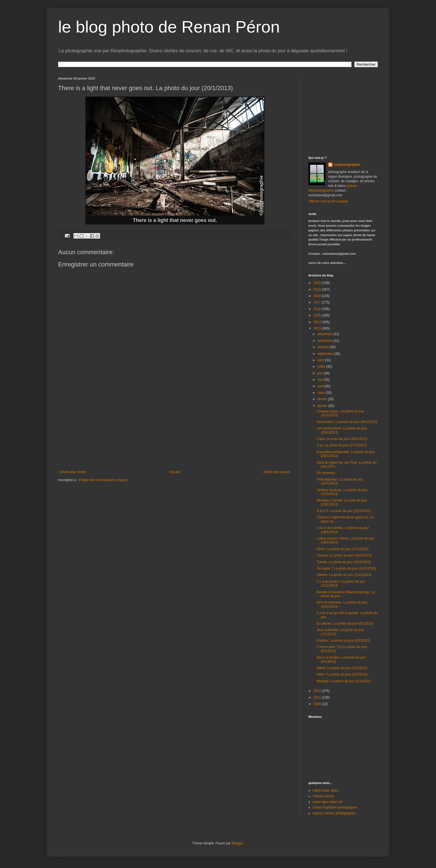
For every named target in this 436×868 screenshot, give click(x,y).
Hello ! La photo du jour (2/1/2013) (342, 674)
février (323, 399)
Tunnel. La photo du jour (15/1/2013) (344, 562)
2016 (318, 309)
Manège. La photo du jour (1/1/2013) (344, 681)
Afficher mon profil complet (328, 201)
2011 (318, 698)
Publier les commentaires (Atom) (103, 480)
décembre (325, 334)
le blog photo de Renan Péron (169, 27)
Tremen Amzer (323, 796)
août (321, 360)
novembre (325, 341)
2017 (318, 302)
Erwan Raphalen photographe (335, 807)
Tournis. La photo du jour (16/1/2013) (344, 555)
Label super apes (325, 790)
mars (322, 393)
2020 (318, 283)
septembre (326, 354)
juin (321, 373)
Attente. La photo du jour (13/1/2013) (344, 575)
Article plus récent (73, 472)
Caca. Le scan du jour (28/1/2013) (342, 439)
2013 (318, 328)
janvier (323, 406)
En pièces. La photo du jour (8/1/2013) (345, 624)
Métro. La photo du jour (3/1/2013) (342, 668)
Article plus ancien (277, 472)
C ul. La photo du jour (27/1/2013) (342, 445)
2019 (318, 290)
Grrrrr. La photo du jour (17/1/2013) (343, 549)
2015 (318, 315)
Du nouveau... (327, 473)
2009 (318, 704)
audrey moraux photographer (334, 813)
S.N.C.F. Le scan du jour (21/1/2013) (344, 511)
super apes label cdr (328, 802)
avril (321, 386)
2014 (318, 322)
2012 (318, 691)
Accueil (175, 472)
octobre (324, 347)
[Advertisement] (175, 428)
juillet (322, 367)
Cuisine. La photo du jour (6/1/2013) (343, 641)
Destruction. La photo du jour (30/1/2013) (347, 422)
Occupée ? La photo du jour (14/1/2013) (346, 568)
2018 (318, 296)
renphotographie (347, 165)
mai (321, 380)
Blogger (237, 843)
